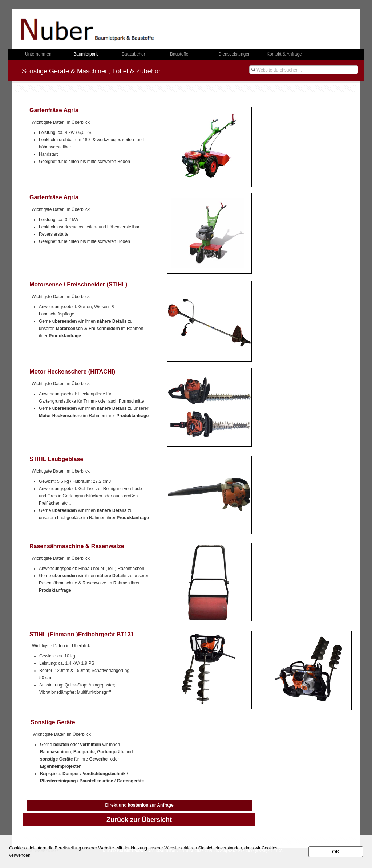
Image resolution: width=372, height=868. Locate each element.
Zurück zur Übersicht (139, 820)
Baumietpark (86, 54)
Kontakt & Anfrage (284, 54)
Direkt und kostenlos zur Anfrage (139, 805)
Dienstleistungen (234, 54)
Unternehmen (38, 54)
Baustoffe (179, 54)
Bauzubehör (134, 54)
